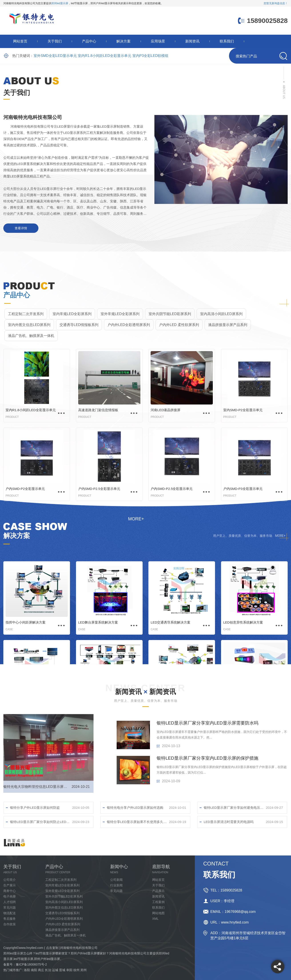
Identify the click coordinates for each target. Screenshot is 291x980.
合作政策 (10, 924)
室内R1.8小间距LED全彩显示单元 (105, 56)
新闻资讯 (192, 41)
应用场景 (158, 41)
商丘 (41, 970)
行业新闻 (116, 885)
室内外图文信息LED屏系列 (29, 325)
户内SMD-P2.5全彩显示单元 (99, 489)
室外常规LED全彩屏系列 (120, 314)
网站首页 (20, 41)
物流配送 (10, 913)
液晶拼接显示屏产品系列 (228, 325)
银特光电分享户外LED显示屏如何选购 (135, 808)
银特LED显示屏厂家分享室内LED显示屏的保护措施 (207, 758)
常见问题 (10, 908)
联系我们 (227, 41)
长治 (48, 970)
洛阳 (27, 970)
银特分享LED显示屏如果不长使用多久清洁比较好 (138, 822)
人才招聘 (10, 902)
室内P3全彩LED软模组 (150, 56)
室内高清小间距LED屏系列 (221, 314)
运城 (55, 970)
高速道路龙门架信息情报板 (98, 410)
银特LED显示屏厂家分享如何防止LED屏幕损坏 (41, 822)
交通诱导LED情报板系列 (79, 325)
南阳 (34, 970)
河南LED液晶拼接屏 (165, 410)
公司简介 (10, 880)
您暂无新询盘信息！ (276, 3)
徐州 (76, 970)
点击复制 (52, 948)
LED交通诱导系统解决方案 (170, 622)
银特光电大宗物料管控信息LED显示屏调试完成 (37, 787)
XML (155, 919)
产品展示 (158, 891)
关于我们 (55, 41)
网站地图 (158, 913)
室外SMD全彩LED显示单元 (55, 56)
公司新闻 (116, 880)
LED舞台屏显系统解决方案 (98, 622)
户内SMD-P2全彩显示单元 (25, 489)
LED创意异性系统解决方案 (243, 622)
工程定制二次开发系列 (26, 314)
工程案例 (158, 902)
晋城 (62, 970)
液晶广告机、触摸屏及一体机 (31, 336)
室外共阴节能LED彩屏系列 (170, 314)
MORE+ (280, 536)
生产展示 (10, 885)
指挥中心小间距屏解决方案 (26, 622)
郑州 (84, 970)
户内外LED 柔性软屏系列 (179, 325)
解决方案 (124, 41)
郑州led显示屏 (60, 3)
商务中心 (10, 891)
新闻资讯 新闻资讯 (145, 692)
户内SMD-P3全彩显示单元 (243, 489)
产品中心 (89, 41)
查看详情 (21, 228)
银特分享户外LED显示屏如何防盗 (35, 808)
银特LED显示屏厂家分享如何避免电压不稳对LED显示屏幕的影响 (235, 808)
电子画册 (10, 896)
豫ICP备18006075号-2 (31, 964)
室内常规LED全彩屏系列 (72, 314)
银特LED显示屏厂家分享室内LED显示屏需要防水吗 (207, 723)
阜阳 (69, 970)
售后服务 (10, 919)
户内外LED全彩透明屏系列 (129, 325)
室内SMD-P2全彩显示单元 (243, 410)
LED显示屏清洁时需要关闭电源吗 (229, 822)
